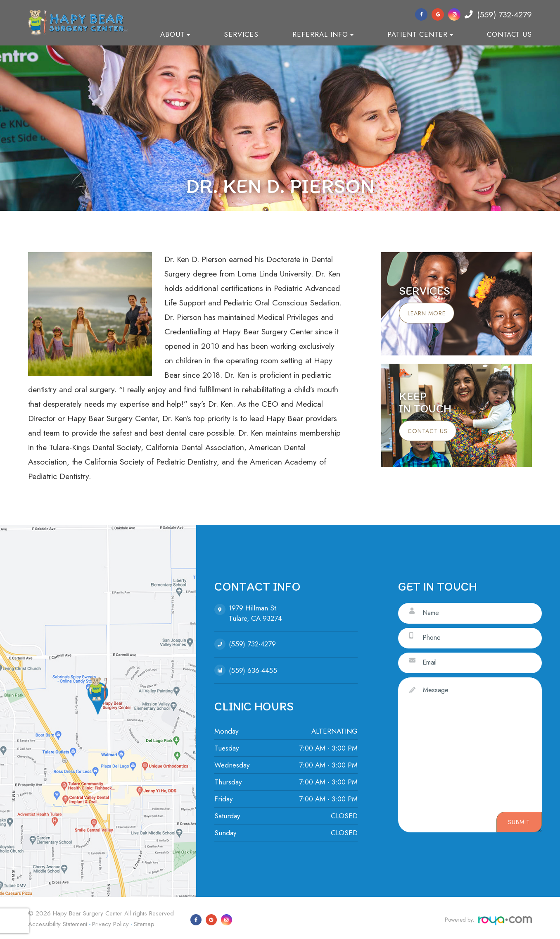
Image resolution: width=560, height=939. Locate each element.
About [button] (175, 34)
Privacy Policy (110, 922)
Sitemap (144, 922)
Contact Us (509, 34)
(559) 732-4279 (498, 14)
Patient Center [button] (420, 34)
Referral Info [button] (323, 34)
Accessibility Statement (58, 922)
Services (241, 34)
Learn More (431, 313)
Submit (519, 822)
